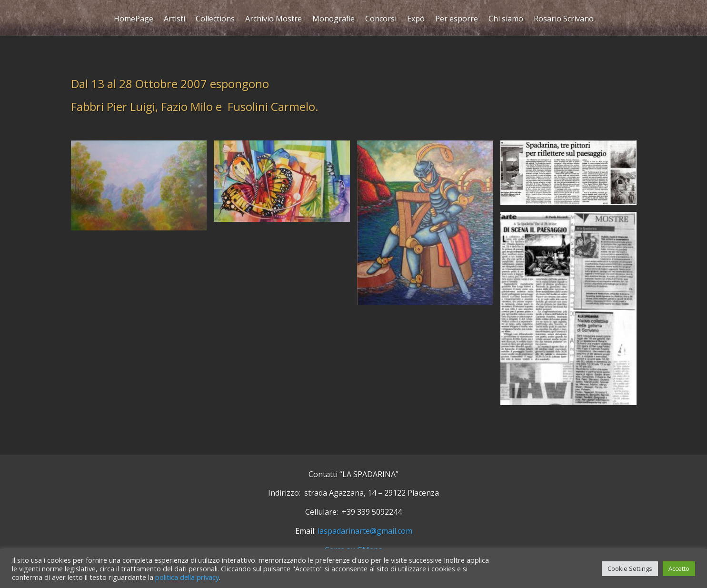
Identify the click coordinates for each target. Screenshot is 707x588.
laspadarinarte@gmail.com (365, 531)
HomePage (134, 20)
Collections (215, 20)
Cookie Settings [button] (630, 568)
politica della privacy (187, 577)
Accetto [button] (679, 568)
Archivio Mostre (274, 20)
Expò (416, 20)
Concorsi (381, 20)
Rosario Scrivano (564, 20)
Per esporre (457, 20)
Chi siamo (506, 20)
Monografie (334, 20)
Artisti (174, 20)
